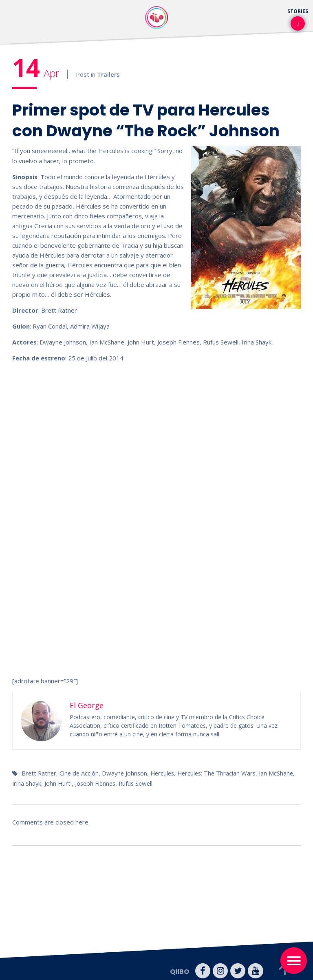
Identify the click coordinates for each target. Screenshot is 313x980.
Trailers (108, 74)
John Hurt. (87, 782)
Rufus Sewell (168, 782)
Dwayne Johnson (127, 773)
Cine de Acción (81, 773)
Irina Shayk (55, 782)
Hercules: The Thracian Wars (223, 773)
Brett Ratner (40, 773)
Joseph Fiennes (126, 782)
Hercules (166, 773)
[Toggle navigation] (294, 961)
